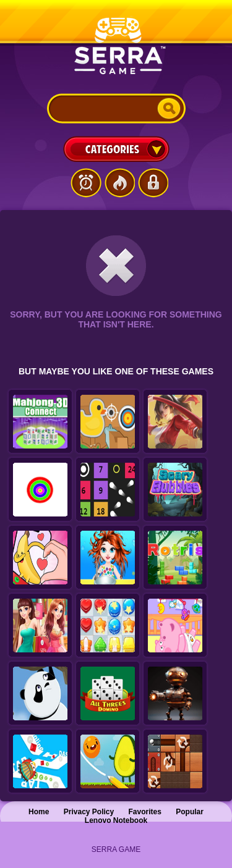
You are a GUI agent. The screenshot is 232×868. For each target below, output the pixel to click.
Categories (116, 149)
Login (153, 183)
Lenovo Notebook (116, 820)
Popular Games (119, 183)
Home (39, 812)
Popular (190, 812)
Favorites (145, 812)
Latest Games (86, 183)
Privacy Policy (89, 812)
